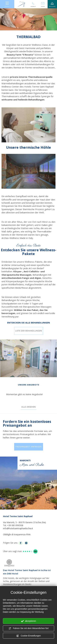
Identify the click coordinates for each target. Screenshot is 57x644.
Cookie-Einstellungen (28, 636)
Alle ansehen (29, 407)
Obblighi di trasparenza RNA (17, 534)
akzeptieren (28, 621)
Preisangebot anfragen (29, 447)
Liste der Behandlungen (28, 331)
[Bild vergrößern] (28, 358)
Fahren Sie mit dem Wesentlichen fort (29, 628)
